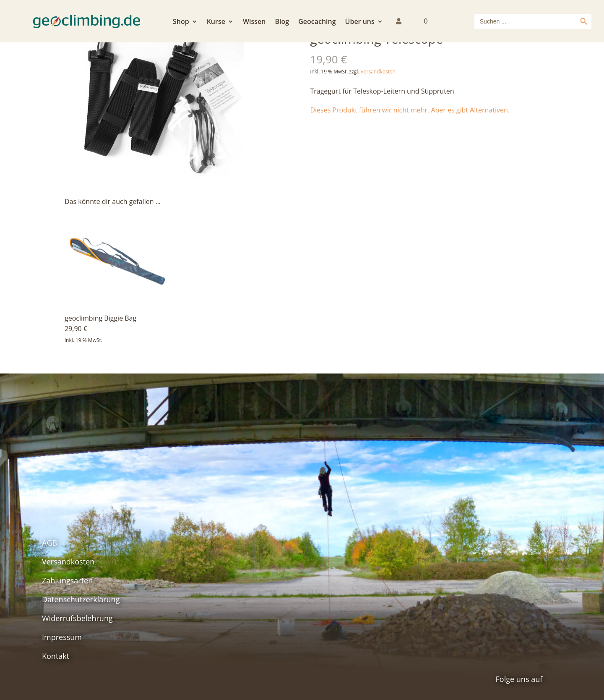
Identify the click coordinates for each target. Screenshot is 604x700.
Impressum (62, 637)
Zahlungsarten (67, 580)
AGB (49, 543)
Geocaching (317, 22)
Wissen (254, 22)
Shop (181, 22)
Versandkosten (378, 72)
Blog (282, 22)
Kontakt (56, 656)
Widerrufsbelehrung (77, 618)
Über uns (360, 22)
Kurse (216, 22)
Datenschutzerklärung (81, 599)
